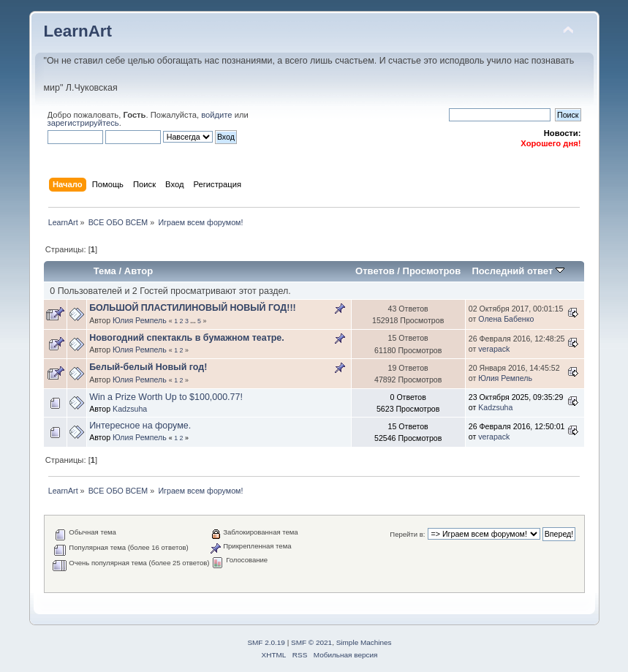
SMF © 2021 (311, 642)
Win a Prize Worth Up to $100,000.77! (166, 397)
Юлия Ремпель (140, 320)
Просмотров (432, 271)
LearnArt (78, 31)
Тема (105, 271)
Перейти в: (407, 534)
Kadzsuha (130, 409)
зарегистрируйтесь (83, 123)
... (194, 321)
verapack (494, 349)
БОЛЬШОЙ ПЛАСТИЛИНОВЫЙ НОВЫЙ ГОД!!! (193, 308)
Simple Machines (364, 642)
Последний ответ (518, 271)
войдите (216, 115)
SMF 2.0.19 (266, 642)
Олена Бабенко (506, 319)
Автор (139, 271)
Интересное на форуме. (140, 426)
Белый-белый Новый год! (148, 367)
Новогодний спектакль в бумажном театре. (187, 338)
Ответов (375, 271)
